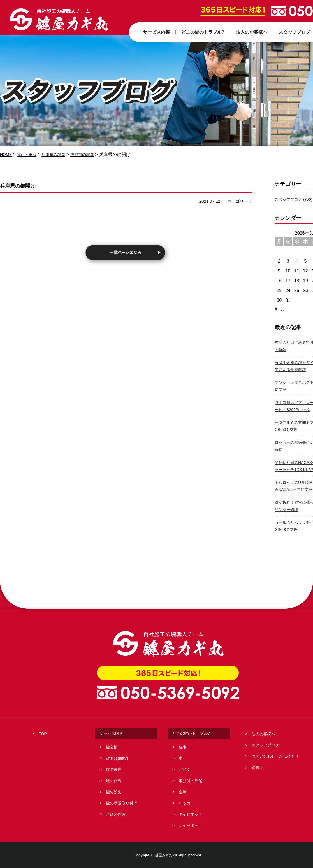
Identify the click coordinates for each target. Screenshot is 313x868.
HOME (7, 154)
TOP (43, 734)
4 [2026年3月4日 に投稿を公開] (297, 261)
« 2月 (280, 309)
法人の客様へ (263, 734)
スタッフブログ (288, 199)
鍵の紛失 (114, 792)
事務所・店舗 (191, 781)
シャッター (189, 825)
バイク (185, 769)
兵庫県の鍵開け (24, 185)
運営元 (258, 767)
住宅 (183, 747)
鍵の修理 (114, 769)
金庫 (183, 792)
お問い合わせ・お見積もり (275, 756)
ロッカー (187, 803)
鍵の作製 (114, 781)
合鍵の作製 (116, 814)
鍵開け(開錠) (117, 758)
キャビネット (191, 814)
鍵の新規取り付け (122, 803)
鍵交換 (112, 747)
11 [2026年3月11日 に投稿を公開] (297, 271)
